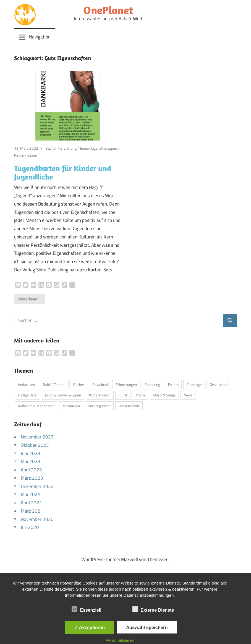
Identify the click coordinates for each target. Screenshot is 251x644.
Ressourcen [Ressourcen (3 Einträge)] (71, 406)
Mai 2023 (31, 461)
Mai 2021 (31, 494)
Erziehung (68, 148)
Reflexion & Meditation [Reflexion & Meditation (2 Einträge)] (36, 406)
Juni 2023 (31, 453)
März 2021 (32, 511)
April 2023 (31, 470)
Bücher (51, 148)
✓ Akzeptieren (90, 627)
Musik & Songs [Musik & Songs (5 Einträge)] (164, 395)
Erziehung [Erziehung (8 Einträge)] (152, 385)
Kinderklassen (26, 155)
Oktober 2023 (35, 445)
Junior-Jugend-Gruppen (99, 148)
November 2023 (37, 437)
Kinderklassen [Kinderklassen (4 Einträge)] (100, 395)
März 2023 (32, 478)
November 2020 (37, 519)
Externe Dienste (153, 609)
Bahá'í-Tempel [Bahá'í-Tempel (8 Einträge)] (54, 385)
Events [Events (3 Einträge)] (173, 385)
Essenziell (86, 609)
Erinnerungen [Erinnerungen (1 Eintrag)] (126, 385)
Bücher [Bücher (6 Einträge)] (79, 385)
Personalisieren (120, 640)
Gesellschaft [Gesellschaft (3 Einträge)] (219, 385)
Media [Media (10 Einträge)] (140, 395)
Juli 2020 (30, 527)
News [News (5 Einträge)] (188, 395)
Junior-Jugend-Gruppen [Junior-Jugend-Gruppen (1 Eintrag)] (63, 395)
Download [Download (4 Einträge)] (100, 385)
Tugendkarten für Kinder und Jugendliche (63, 172)
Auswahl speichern (147, 627)
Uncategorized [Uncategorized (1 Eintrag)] (99, 406)
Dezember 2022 (37, 486)
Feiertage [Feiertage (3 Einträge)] (194, 385)
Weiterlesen (28, 299)
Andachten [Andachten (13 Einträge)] (26, 385)
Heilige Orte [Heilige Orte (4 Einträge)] (27, 395)
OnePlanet (108, 10)
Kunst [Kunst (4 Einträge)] (123, 395)
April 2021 (31, 503)
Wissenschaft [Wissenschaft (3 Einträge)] (129, 406)
